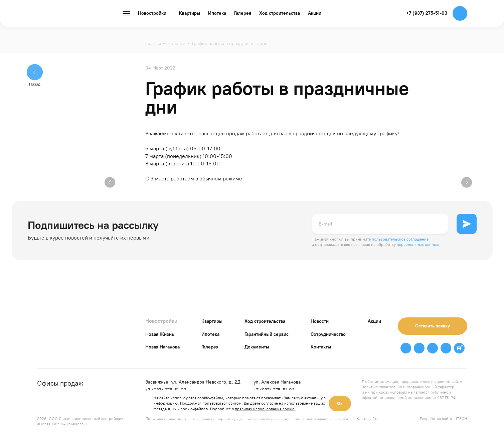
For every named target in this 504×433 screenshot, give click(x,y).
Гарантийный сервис (267, 334)
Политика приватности (166, 419)
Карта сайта (368, 419)
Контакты (321, 347)
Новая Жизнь (160, 334)
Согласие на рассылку (268, 419)
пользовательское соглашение (400, 239)
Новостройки (161, 321)
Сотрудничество (328, 334)
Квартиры (190, 13)
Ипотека (217, 13)
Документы (257, 347)
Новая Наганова (162, 347)
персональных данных (418, 245)
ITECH (462, 419)
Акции (315, 13)
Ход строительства (280, 13)
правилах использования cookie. (265, 409)
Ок (340, 404)
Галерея (243, 13)
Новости (320, 321)
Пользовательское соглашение (323, 419)
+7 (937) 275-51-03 (427, 13)
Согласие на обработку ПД (217, 419)
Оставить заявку (433, 326)
